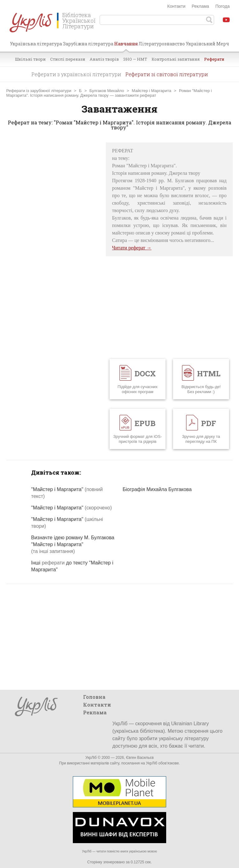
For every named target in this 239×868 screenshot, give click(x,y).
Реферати (214, 59)
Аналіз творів (104, 59)
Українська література (36, 44)
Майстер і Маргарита (151, 91)
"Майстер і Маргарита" (71, 508)
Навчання (126, 46)
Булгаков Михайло (107, 91)
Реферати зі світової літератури (167, 74)
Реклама (200, 6)
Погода (223, 6)
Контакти (176, 6)
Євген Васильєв (140, 758)
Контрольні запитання (176, 59)
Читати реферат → (132, 248)
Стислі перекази (68, 59)
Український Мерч (207, 44)
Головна (94, 697)
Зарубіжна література (88, 44)
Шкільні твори (30, 59)
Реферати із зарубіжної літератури (39, 91)
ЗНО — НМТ (135, 59)
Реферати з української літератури (76, 74)
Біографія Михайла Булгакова (157, 489)
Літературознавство (162, 44)
